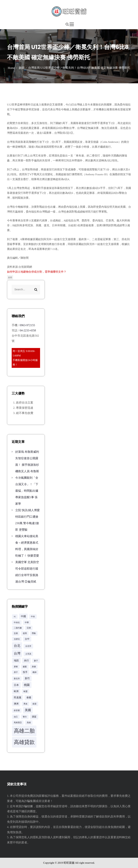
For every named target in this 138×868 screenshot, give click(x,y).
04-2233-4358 (28, 330)
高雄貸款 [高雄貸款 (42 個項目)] (24, 742)
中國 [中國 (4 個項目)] (23, 616)
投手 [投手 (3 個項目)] (25, 672)
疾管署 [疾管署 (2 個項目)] (17, 711)
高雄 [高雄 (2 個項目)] (29, 723)
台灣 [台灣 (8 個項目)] (17, 653)
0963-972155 (27, 325)
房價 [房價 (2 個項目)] (34, 667)
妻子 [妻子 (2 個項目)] (36, 661)
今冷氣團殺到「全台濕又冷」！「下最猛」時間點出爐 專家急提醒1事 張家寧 (27, 491)
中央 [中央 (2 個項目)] (33, 617)
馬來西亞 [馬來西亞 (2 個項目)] (18, 723)
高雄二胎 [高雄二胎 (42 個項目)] (24, 731)
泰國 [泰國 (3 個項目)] (29, 698)
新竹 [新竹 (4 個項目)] (27, 678)
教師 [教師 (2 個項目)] (34, 672)
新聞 (10, 277)
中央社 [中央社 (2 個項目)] (17, 623)
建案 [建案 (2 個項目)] (25, 667)
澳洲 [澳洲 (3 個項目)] (16, 704)
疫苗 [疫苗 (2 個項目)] (34, 704)
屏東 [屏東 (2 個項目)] (16, 667)
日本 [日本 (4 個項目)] (16, 685)
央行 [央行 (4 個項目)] (26, 660)
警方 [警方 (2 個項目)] (25, 717)
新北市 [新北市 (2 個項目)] (17, 679)
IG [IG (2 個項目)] (15, 617)
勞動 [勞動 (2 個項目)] (34, 633)
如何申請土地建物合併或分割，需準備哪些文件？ (37, 272)
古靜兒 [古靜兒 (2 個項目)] (17, 639)
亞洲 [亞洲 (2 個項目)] (29, 628)
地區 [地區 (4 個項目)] (16, 660)
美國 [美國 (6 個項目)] (28, 710)
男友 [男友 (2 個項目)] (26, 704)
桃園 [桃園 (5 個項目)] (27, 685)
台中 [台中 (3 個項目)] (27, 639)
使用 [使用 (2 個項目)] (25, 633)
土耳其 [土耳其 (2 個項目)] (28, 654)
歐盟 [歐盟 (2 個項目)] (26, 691)
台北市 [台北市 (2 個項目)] (28, 646)
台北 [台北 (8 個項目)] (17, 646)
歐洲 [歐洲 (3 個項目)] (16, 691)
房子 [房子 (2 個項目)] (16, 672)
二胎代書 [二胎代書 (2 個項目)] (18, 628)
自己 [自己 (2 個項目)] (16, 717)
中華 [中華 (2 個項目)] (27, 623)
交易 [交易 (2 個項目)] (16, 633)
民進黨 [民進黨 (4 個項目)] (18, 697)
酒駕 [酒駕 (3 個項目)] (34, 717)
